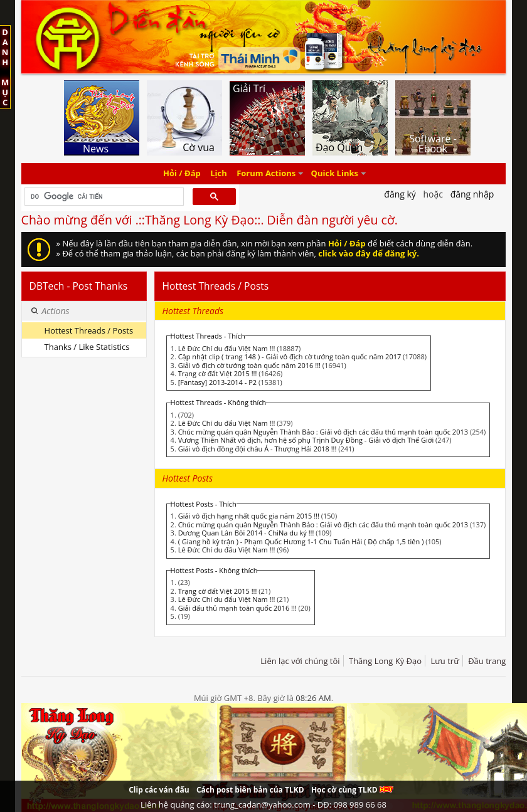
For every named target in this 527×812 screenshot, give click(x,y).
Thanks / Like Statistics (87, 347)
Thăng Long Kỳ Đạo (385, 661)
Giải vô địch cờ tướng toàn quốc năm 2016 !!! (249, 365)
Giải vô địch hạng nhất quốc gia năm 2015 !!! (249, 516)
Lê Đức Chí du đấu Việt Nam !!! (227, 348)
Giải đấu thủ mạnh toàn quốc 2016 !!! (237, 608)
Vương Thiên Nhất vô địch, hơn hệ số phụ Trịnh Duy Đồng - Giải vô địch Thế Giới (306, 440)
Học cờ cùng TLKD (352, 790)
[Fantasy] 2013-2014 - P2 (217, 382)
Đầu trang (487, 661)
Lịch (219, 174)
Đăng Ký (400, 194)
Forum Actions (266, 174)
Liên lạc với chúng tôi (300, 661)
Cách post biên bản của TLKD (250, 790)
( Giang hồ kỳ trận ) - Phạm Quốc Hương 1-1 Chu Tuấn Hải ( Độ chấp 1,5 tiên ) (301, 541)
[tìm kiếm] (103, 197)
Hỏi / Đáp (182, 174)
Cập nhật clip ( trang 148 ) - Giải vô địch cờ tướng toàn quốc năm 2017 (290, 356)
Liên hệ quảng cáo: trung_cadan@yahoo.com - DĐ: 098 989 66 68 (263, 804)
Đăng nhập (472, 194)
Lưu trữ (444, 661)
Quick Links (335, 174)
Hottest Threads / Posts (89, 330)
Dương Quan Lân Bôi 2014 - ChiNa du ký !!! (246, 533)
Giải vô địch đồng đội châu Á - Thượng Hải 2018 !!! (258, 449)
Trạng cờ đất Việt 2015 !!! (218, 373)
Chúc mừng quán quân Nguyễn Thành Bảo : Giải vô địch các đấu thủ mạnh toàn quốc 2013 (323, 432)
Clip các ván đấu (159, 790)
